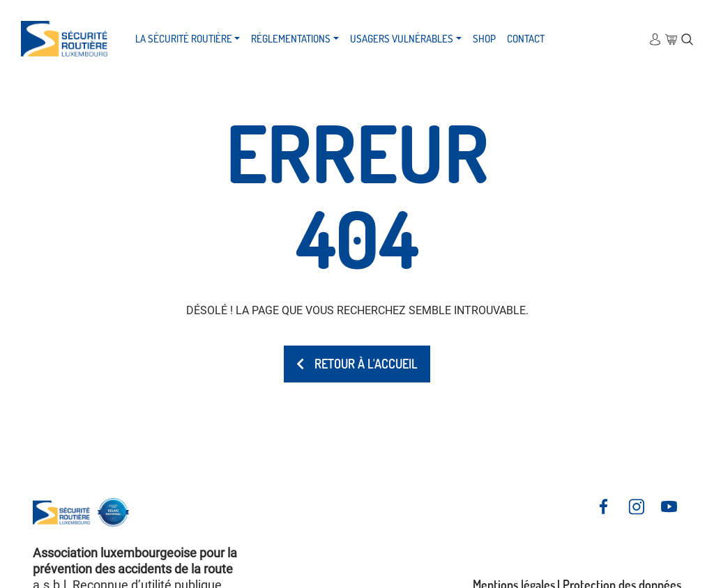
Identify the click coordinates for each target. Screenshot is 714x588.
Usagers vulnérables (402, 39)
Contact (526, 39)
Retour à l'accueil (357, 364)
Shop (484, 39)
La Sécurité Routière (184, 39)
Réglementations (291, 39)
